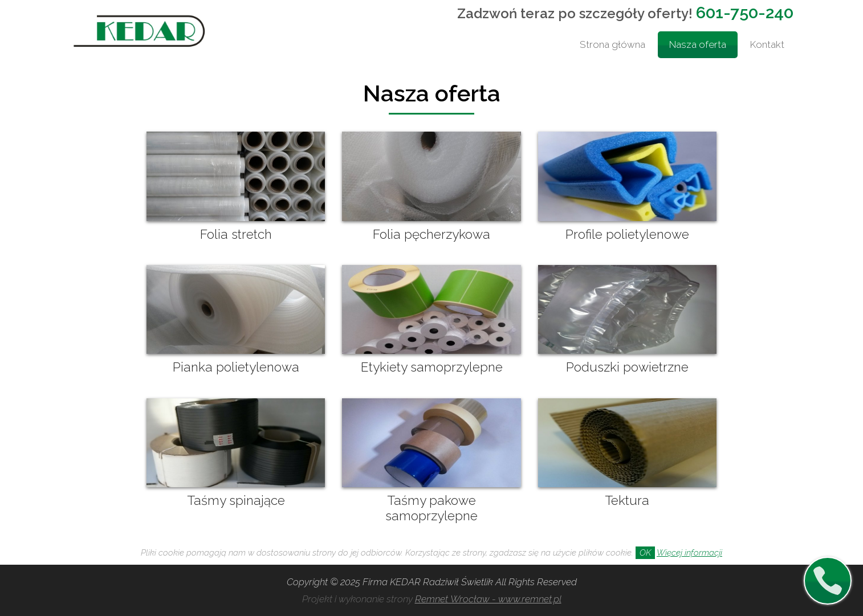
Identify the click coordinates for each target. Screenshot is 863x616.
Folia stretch (236, 234)
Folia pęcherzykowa (431, 234)
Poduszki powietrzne (627, 367)
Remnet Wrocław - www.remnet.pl (488, 599)
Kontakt (767, 44)
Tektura (627, 500)
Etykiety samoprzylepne (432, 367)
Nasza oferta (698, 44)
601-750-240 (745, 13)
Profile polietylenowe (627, 234)
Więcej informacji (689, 553)
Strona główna (612, 44)
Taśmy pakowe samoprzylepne (431, 508)
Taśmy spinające (236, 500)
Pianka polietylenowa (236, 367)
